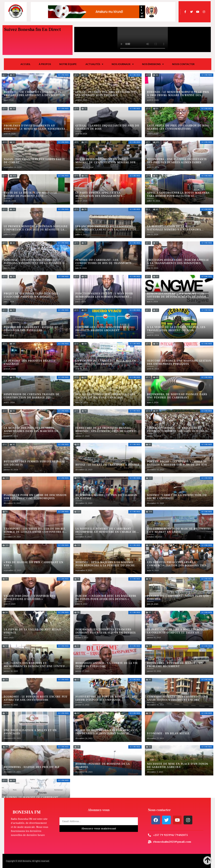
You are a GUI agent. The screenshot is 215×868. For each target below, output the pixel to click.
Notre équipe (68, 64)
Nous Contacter (183, 64)
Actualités (94, 64)
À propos (45, 64)
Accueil (25, 64)
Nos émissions (153, 64)
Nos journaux (123, 64)
